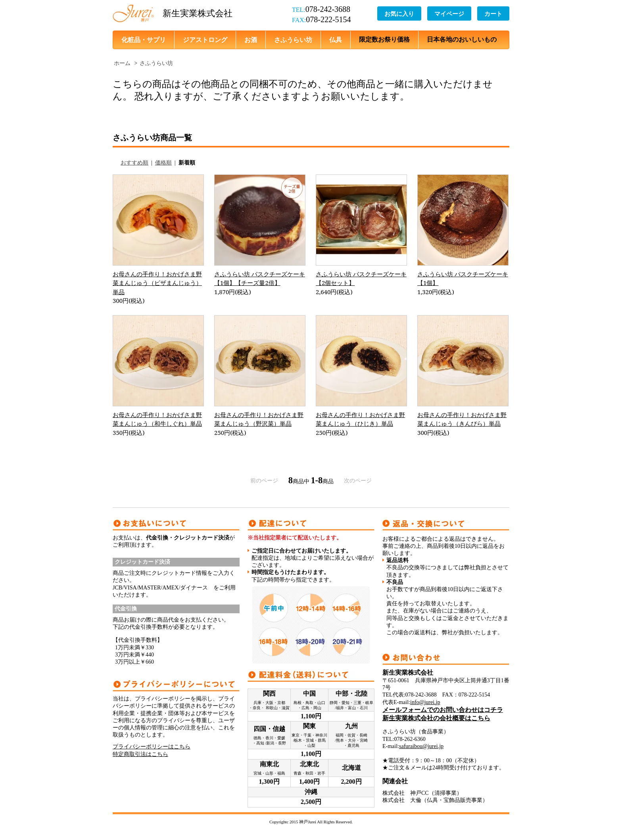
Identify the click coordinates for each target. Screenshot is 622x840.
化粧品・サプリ (144, 40)
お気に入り (399, 13)
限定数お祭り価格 (384, 39)
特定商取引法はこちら (140, 754)
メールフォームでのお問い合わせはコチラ (443, 710)
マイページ (449, 13)
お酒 (251, 40)
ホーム (122, 63)
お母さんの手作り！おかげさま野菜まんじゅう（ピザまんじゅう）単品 (157, 283)
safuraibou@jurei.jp (421, 746)
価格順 (163, 163)
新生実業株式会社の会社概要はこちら (436, 718)
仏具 (336, 40)
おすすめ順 (134, 163)
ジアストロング (205, 40)
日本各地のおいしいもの (462, 39)
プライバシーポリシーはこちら (152, 747)
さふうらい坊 (293, 40)
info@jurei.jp (425, 702)
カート (493, 13)
